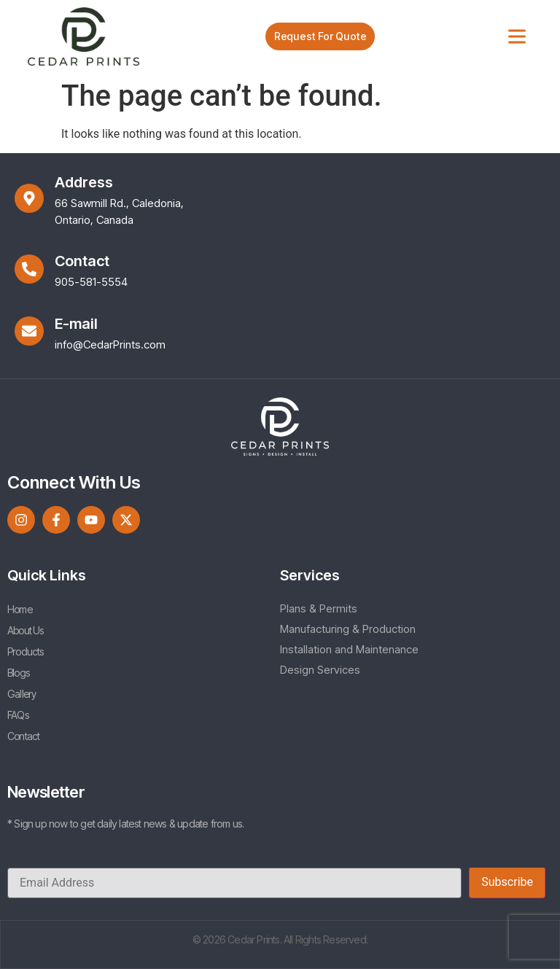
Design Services (320, 670)
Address (84, 182)
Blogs (18, 673)
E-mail (76, 324)
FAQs (18, 715)
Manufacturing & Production (348, 629)
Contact (82, 261)
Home (20, 609)
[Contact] (29, 269)
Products (26, 651)
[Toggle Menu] (517, 36)
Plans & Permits (319, 608)
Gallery (22, 694)
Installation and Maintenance (349, 649)
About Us (26, 630)
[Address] (29, 198)
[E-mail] (29, 331)
